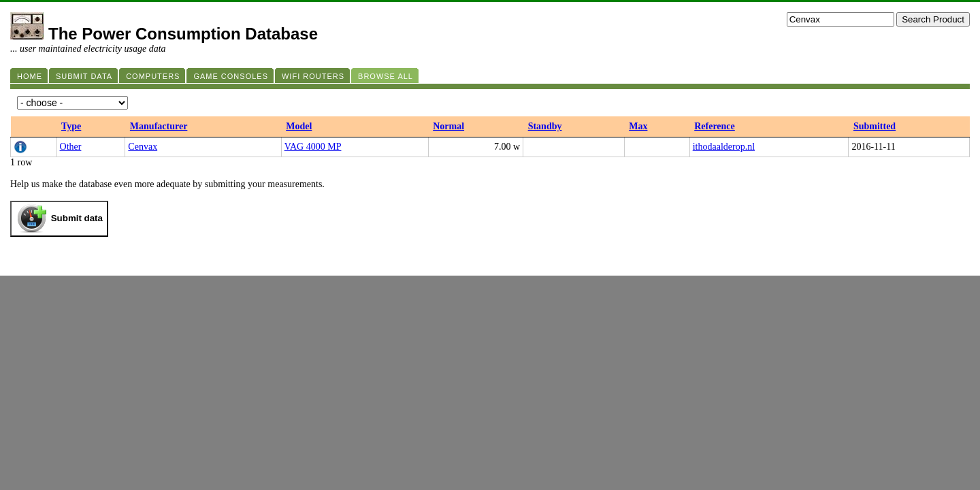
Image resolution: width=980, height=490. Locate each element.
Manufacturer (159, 126)
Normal (448, 126)
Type (71, 126)
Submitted (875, 126)
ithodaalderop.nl (724, 147)
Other (71, 147)
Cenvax (143, 147)
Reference (715, 126)
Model (299, 126)
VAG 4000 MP (313, 147)
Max (638, 126)
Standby (545, 126)
